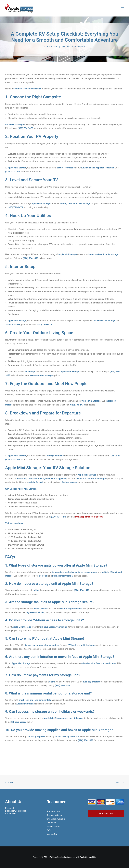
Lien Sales (51, 823)
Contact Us (11, 813)
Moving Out (52, 834)
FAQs (49, 830)
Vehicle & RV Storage (75, 47)
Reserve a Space (54, 815)
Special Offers (53, 827)
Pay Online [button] (106, 814)
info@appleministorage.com (89, 517)
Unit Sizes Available (56, 819)
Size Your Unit (53, 811)
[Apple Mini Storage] (19, 8)
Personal (9, 808)
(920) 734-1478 (45, 857)
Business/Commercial (16, 811)
